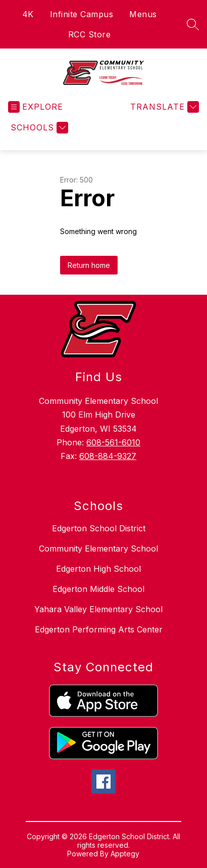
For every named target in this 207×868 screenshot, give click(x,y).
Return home (89, 265)
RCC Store (90, 34)
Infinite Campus (82, 14)
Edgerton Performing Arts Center (99, 629)
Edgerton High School (98, 569)
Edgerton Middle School (98, 589)
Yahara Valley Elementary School (98, 609)
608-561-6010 (113, 442)
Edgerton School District (99, 528)
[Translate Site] (163, 107)
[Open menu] (36, 107)
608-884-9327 (108, 456)
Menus (143, 14)
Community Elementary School (98, 549)
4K (28, 14)
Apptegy (125, 854)
